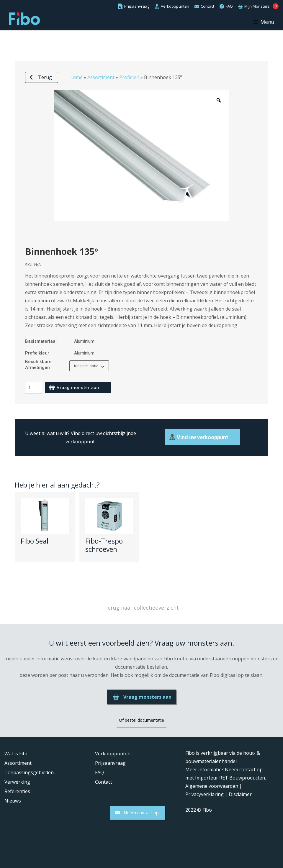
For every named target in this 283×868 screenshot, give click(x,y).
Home (76, 77)
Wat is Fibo (17, 754)
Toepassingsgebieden (29, 773)
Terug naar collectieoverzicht (141, 608)
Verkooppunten (113, 754)
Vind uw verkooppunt (202, 437)
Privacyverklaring (205, 795)
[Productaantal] (34, 388)
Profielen (129, 77)
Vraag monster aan (78, 388)
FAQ (99, 773)
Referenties (17, 792)
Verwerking (17, 782)
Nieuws (13, 801)
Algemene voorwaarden (212, 786)
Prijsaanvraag (110, 763)
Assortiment (101, 77)
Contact (104, 782)
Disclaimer (240, 795)
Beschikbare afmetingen (38, 365)
